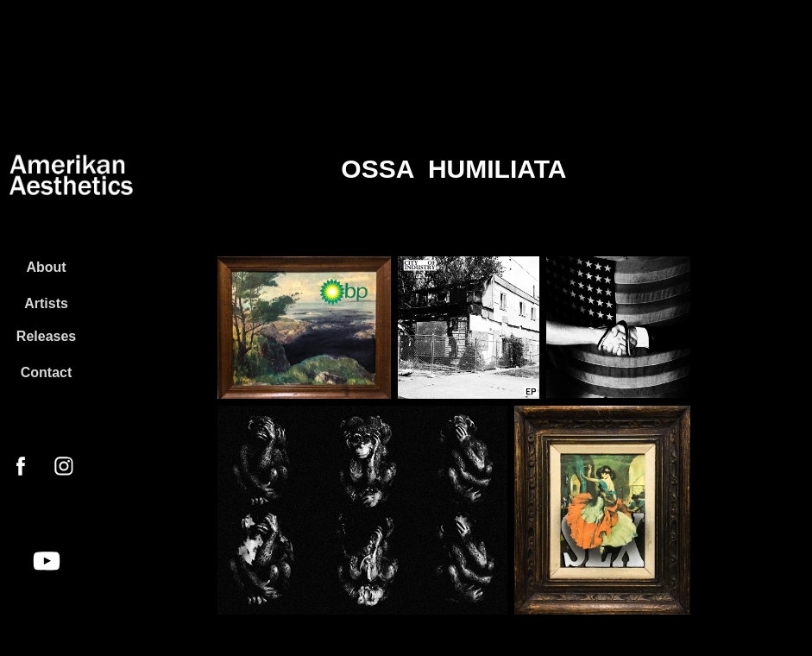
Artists (46, 303)
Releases (46, 336)
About (46, 267)
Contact (47, 372)
